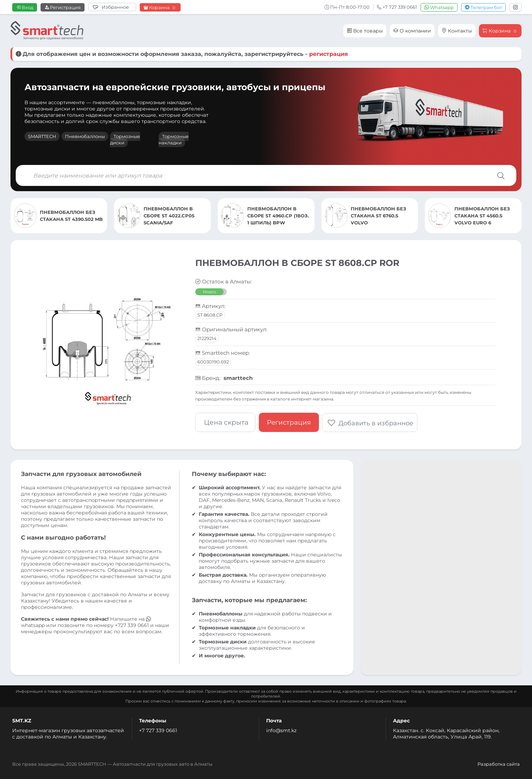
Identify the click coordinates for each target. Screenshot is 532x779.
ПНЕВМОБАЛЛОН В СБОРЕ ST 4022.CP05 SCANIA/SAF (169, 216)
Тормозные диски (125, 139)
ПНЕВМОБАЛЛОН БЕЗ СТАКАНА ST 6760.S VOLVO (378, 216)
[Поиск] (501, 175)
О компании (412, 31)
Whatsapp (439, 7)
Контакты (457, 31)
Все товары (365, 31)
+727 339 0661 (132, 625)
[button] (370, 422)
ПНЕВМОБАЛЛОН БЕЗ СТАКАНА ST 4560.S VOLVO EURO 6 (482, 216)
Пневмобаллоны (85, 136)
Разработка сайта (499, 764)
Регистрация (63, 7)
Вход (25, 7)
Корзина (160, 8)
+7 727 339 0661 (158, 730)
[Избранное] (112, 7)
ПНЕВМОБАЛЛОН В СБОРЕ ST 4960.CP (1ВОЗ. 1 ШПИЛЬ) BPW (278, 216)
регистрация (329, 54)
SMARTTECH (42, 136)
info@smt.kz (281, 730)
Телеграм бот (483, 7)
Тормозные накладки (174, 139)
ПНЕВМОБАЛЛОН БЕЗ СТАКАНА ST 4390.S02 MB (71, 216)
